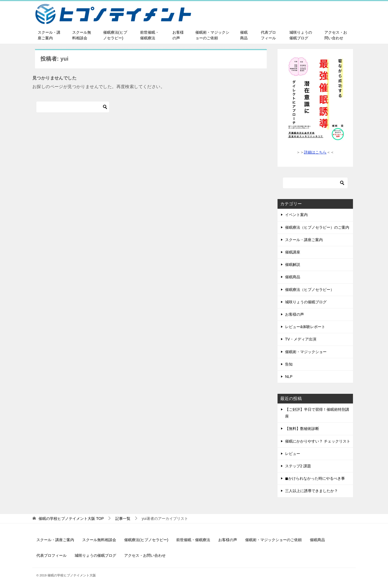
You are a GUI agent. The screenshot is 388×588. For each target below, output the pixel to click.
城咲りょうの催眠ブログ (301, 35)
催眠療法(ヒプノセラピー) (115, 35)
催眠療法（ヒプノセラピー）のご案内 (317, 227)
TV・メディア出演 (301, 339)
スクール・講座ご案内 (49, 35)
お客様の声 (178, 35)
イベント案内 (296, 215)
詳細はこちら (315, 152)
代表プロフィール (268, 35)
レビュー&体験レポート (305, 327)
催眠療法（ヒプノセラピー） (310, 290)
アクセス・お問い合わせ (336, 35)
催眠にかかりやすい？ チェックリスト (318, 441)
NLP (289, 377)
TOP (71, 519)
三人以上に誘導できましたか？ (311, 491)
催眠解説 (293, 265)
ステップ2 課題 (298, 466)
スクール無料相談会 (82, 35)
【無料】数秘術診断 (302, 429)
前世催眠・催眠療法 (150, 35)
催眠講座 (293, 252)
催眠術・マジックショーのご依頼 (212, 35)
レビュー (293, 454)
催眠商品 (244, 35)
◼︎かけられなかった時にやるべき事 (315, 478)
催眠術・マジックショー (306, 352)
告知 (289, 364)
